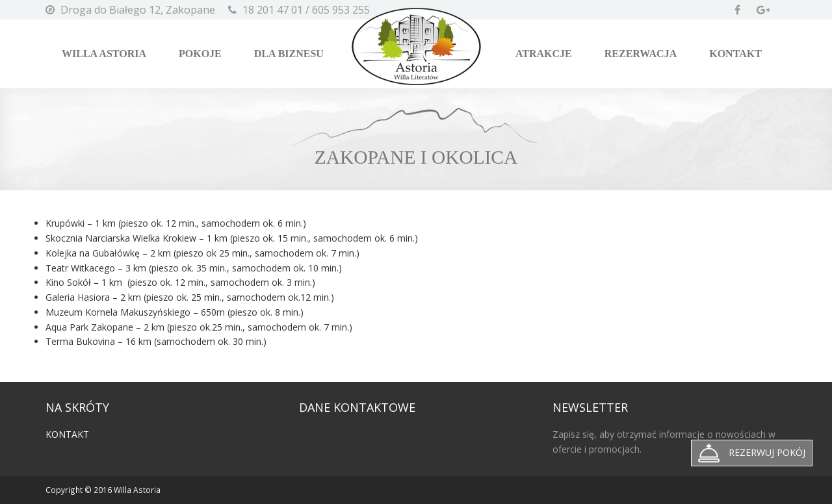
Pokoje (200, 54)
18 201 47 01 (273, 10)
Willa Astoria (104, 54)
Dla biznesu (289, 54)
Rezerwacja (641, 54)
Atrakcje (544, 54)
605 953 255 (341, 10)
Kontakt (735, 54)
